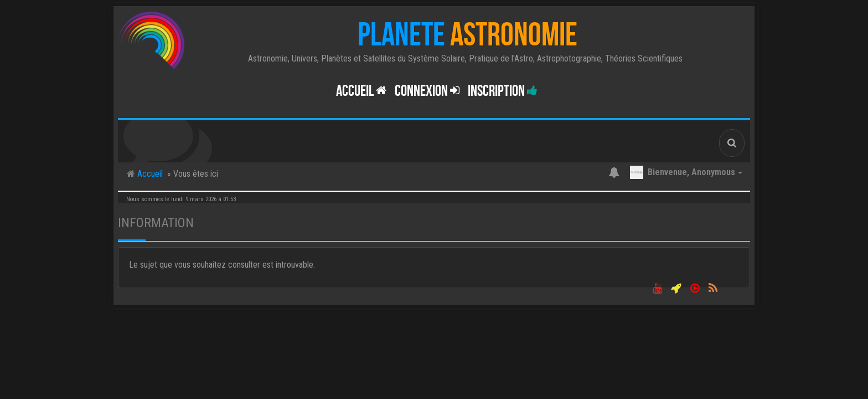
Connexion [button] (427, 91)
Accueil (361, 91)
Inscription (503, 91)
